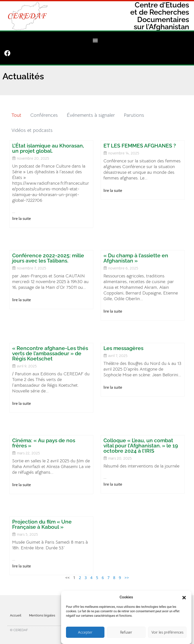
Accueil (16, 611)
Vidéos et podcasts (32, 126)
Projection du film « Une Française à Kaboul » (42, 520)
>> (127, 574)
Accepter (85, 635)
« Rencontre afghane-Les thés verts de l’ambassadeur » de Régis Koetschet (51, 349)
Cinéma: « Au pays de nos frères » (44, 439)
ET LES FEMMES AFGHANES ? (140, 142)
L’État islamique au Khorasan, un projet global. (49, 144)
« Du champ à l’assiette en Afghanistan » (136, 254)
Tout (17, 111)
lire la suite (22, 215)
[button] (184, 600)
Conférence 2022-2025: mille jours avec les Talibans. (49, 254)
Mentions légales (42, 611)
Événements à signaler (91, 111)
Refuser (126, 635)
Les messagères (123, 344)
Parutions (134, 111)
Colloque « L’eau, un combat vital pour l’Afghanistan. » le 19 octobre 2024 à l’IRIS (141, 442)
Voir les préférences (167, 635)
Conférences (45, 111)
